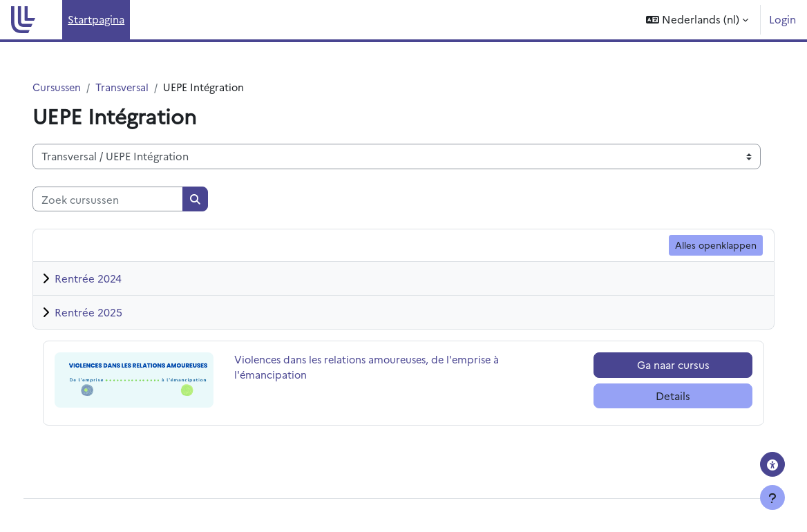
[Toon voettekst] (772, 497)
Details (661, 396)
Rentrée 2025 (105, 313)
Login (782, 19)
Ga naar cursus (661, 365)
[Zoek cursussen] (124, 199)
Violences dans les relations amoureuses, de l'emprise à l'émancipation (381, 368)
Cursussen (75, 87)
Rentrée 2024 (105, 279)
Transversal (142, 87)
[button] (697, 20)
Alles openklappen (699, 245)
